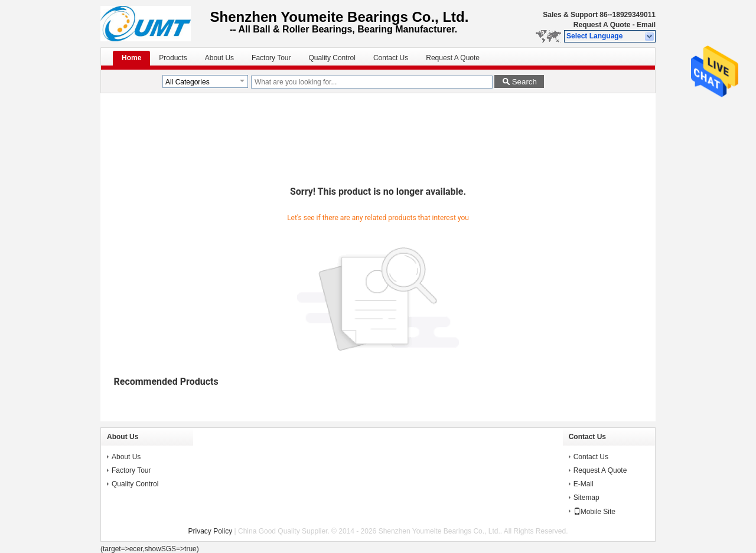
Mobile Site (594, 512)
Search (524, 82)
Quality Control (332, 58)
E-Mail (584, 484)
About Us (219, 58)
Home (131, 58)
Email (646, 25)
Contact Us (391, 58)
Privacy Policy (211, 531)
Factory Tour (271, 58)
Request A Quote (602, 25)
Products (173, 58)
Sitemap (586, 498)
